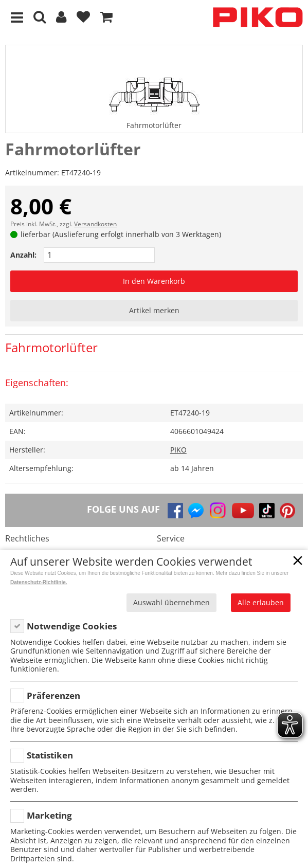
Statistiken (50, 755)
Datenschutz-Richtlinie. (39, 582)
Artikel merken (154, 310)
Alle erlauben (261, 602)
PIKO (178, 450)
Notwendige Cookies (72, 626)
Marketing (49, 815)
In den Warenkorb (154, 281)
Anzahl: (23, 255)
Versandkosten (95, 224)
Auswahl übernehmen (171, 602)
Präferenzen (53, 695)
